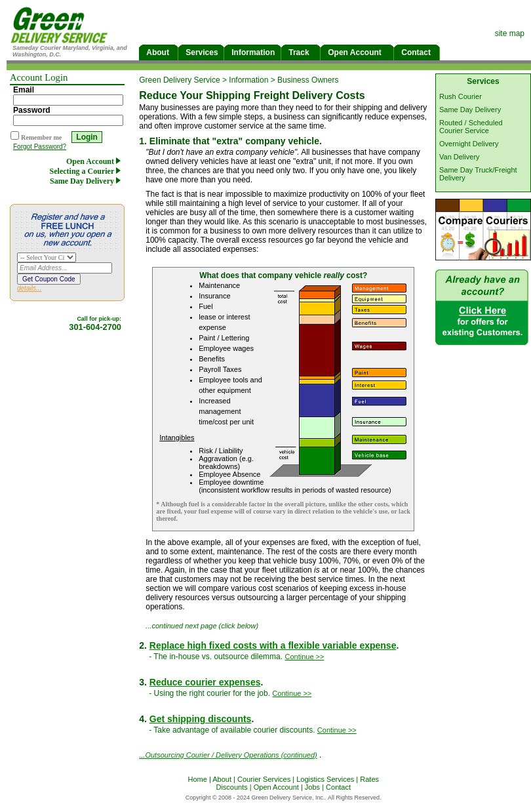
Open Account (357, 52)
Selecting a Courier (87, 171)
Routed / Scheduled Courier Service (471, 127)
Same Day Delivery (87, 181)
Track (301, 52)
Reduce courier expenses (205, 682)
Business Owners (308, 80)
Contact (417, 52)
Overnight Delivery (469, 144)
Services (201, 52)
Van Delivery (460, 157)
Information (252, 52)
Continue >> (304, 657)
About (158, 52)
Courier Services (264, 779)
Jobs (312, 787)
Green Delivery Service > (184, 80)
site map (510, 33)
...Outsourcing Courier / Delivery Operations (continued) (228, 755)
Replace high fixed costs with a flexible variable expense (273, 645)
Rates (369, 779)
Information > (253, 80)
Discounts (231, 787)
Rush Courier (461, 96)
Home (197, 779)
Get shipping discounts (201, 719)
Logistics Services (325, 779)
